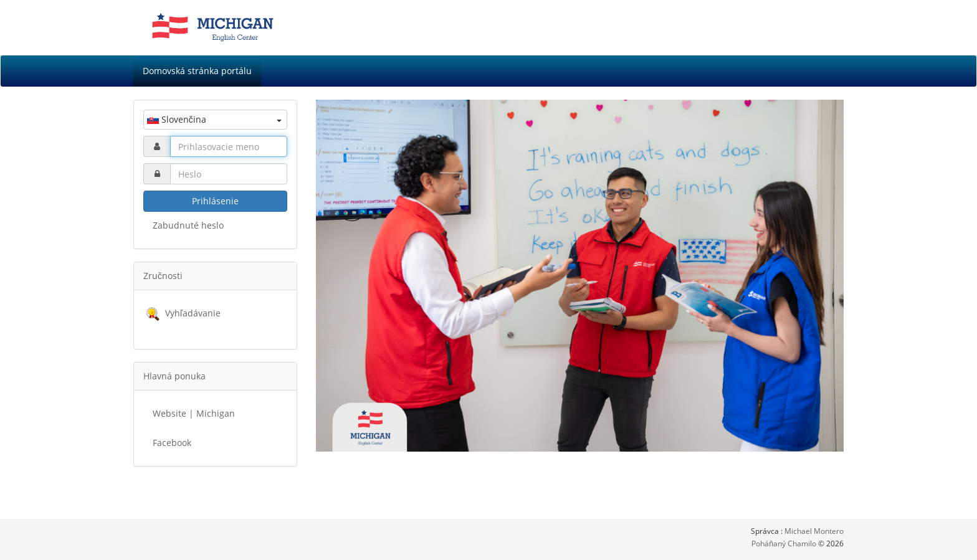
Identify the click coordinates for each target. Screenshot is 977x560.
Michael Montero (814, 531)
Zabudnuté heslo (188, 225)
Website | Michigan (194, 413)
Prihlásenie (215, 201)
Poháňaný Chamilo (785, 543)
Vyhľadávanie (193, 313)
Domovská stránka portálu (197, 71)
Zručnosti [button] (163, 276)
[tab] (215, 276)
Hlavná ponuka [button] (174, 376)
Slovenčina (214, 119)
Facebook (172, 443)
